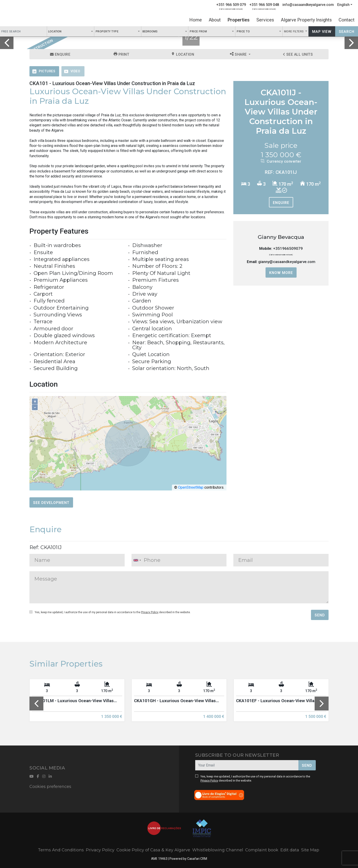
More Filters (294, 31)
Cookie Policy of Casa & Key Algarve (153, 850)
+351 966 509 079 (231, 5)
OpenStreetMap (191, 487)
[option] (77, 704)
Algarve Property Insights (306, 20)
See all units (298, 54)
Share (239, 54)
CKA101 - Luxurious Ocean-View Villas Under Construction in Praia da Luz (112, 83)
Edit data (290, 850)
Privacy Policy (150, 612)
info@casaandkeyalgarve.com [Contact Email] (308, 5)
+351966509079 (288, 248)
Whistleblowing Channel (218, 850)
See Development (51, 503)
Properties (239, 20)
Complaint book (262, 850)
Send (320, 615)
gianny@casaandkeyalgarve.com (287, 262)
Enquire (60, 54)
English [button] (343, 5)
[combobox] (70, 31)
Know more (281, 273)
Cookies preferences (50, 787)
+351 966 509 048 (264, 5)
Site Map (310, 850)
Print (122, 54)
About (215, 20)
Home (196, 20)
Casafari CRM (197, 859)
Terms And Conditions (61, 850)
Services (265, 20)
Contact (347, 20)
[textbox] (64, 31)
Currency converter (281, 161)
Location (183, 54)
